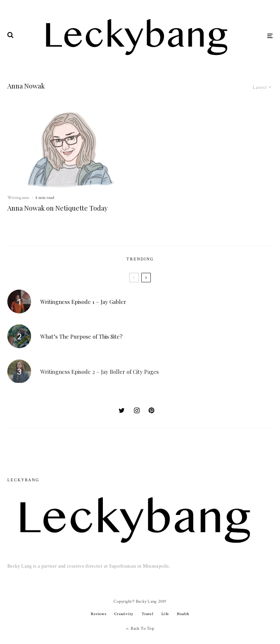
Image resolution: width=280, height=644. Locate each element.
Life (165, 614)
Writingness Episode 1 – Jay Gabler (83, 302)
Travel (148, 614)
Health (183, 614)
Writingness (18, 198)
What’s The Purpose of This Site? (81, 339)
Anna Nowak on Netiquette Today (57, 208)
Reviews (98, 614)
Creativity (124, 614)
